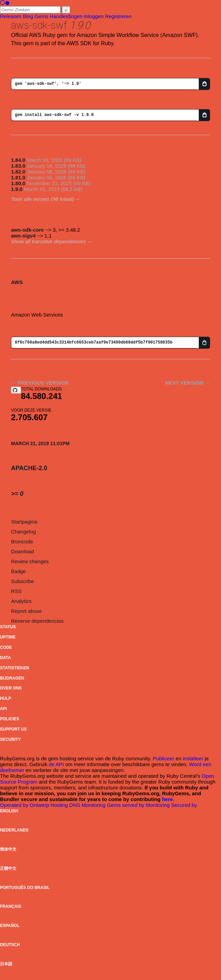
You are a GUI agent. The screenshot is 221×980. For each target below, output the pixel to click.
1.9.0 (17, 189)
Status (8, 627)
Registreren (118, 16)
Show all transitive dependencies (48, 241)
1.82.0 (18, 172)
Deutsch (10, 945)
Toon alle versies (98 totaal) (42, 199)
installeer (193, 758)
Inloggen (94, 16)
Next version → (188, 383)
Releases (11, 16)
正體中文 (8, 868)
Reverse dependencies (37, 621)
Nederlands (14, 830)
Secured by (184, 805)
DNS (76, 805)
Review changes (30, 561)
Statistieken (15, 668)
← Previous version (40, 383)
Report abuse (26, 611)
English (9, 811)
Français (11, 906)
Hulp (6, 698)
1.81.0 (18, 177)
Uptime (8, 637)
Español (10, 926)
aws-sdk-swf (39, 25)
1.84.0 (18, 160)
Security (10, 739)
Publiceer (164, 758)
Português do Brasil (25, 888)
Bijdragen (12, 678)
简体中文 (8, 849)
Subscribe (22, 581)
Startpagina (24, 522)
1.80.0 (18, 183)
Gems (41, 16)
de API (56, 764)
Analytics (21, 601)
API (3, 709)
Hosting (60, 805)
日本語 (6, 964)
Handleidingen (66, 16)
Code (6, 647)
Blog (28, 16)
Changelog (23, 532)
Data (5, 658)
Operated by (15, 805)
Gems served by (126, 805)
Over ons (11, 688)
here (167, 799)
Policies (10, 719)
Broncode (22, 541)
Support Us (13, 729)
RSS (16, 591)
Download (22, 551)
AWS (17, 282)
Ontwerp (40, 805)
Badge (18, 571)
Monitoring (94, 805)
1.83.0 (18, 166)
